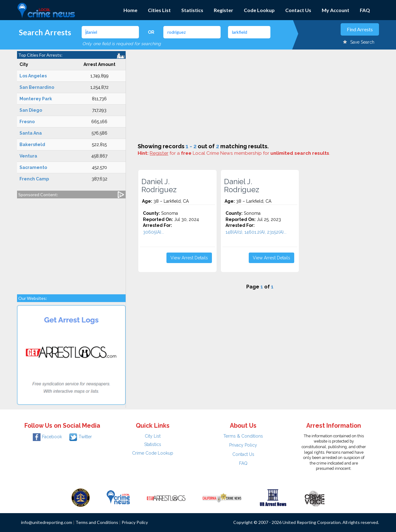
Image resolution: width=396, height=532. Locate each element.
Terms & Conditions (243, 436)
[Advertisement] (71, 243)
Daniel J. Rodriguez (159, 186)
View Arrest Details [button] (189, 258)
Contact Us (298, 10)
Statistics (192, 10)
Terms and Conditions (97, 522)
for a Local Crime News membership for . (240, 153)
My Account (336, 10)
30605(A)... (153, 232)
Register (224, 10)
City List (153, 436)
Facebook (47, 437)
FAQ (365, 10)
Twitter (81, 437)
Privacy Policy (243, 445)
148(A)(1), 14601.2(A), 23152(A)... (256, 232)
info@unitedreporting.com (47, 522)
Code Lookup (259, 10)
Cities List (159, 10)
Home (130, 10)
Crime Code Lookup (153, 453)
